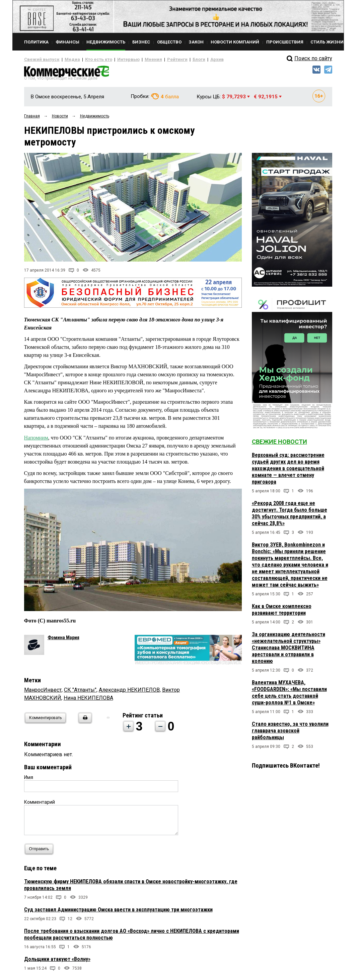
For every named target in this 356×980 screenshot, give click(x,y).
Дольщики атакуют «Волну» (57, 962)
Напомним (36, 440)
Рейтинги (158, 60)
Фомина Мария (63, 640)
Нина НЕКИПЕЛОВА (88, 701)
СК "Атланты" (80, 693)
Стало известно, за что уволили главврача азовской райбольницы (290, 733)
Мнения (136, 60)
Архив (193, 60)
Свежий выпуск (39, 60)
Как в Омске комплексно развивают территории (282, 612)
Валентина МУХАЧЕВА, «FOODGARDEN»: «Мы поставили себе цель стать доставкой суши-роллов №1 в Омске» (289, 695)
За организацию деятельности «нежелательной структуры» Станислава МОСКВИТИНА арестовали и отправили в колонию (289, 650)
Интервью (115, 60)
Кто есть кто (89, 60)
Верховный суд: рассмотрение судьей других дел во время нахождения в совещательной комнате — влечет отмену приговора (288, 471)
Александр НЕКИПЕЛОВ (129, 693)
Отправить (41, 852)
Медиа (66, 60)
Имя (29, 780)
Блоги (177, 60)
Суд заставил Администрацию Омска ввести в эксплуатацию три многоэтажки (118, 912)
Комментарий (40, 805)
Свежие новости (279, 444)
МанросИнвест (43, 693)
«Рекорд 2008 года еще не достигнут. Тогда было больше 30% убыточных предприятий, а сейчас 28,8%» (290, 516)
